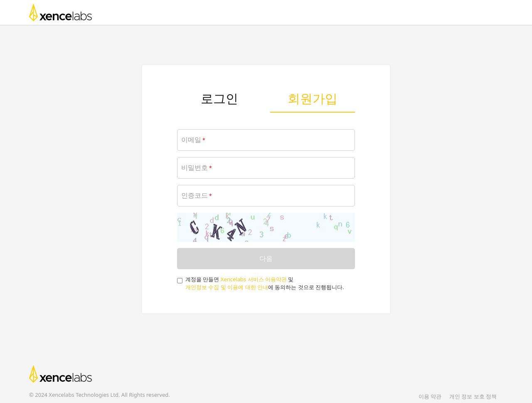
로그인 (219, 98)
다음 (266, 258)
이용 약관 (430, 396)
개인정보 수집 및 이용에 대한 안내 (227, 287)
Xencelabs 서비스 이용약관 (254, 279)
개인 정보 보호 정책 (473, 396)
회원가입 (313, 98)
